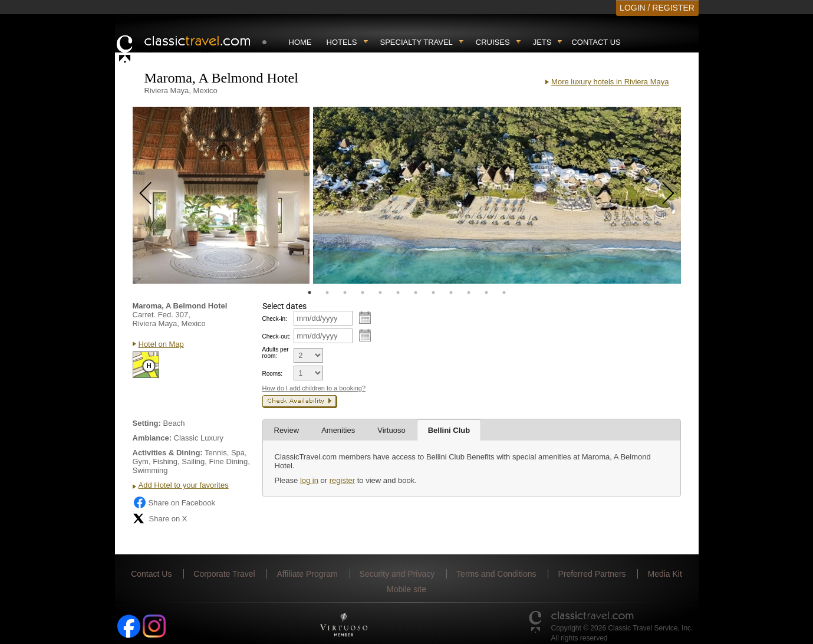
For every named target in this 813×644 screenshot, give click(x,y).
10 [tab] (469, 293)
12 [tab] (504, 293)
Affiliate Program (307, 574)
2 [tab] (327, 293)
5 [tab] (380, 293)
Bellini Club (449, 430)
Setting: (147, 423)
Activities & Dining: (168, 453)
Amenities (338, 430)
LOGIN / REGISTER (657, 8)
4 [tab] (363, 293)
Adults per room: (276, 353)
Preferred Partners (592, 574)
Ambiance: (152, 438)
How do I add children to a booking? (314, 388)
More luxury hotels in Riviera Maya (610, 82)
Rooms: (272, 374)
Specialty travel (417, 42)
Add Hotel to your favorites (184, 485)
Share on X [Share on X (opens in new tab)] (160, 518)
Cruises (493, 42)
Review (287, 430)
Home (300, 42)
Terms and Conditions (496, 574)
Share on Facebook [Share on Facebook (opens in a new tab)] (174, 502)
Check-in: (275, 319)
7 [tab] (416, 293)
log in (309, 480)
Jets (542, 42)
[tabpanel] (221, 195)
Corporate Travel (224, 574)
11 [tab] (486, 293)
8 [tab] (433, 293)
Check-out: (277, 336)
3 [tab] (345, 293)
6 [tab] (398, 293)
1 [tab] (310, 293)
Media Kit (664, 574)
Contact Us (596, 42)
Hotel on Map (161, 344)
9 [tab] (451, 293)
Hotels (342, 42)
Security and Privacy (397, 574)
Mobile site (407, 589)
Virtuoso (391, 430)
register (342, 480)
